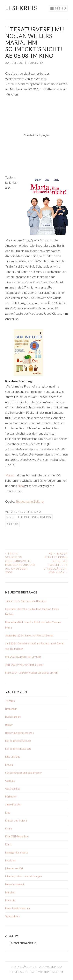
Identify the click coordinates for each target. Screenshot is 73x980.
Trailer (12, 524)
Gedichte (10, 781)
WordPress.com (51, 972)
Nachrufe (10, 900)
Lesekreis (21, 8)
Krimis (9, 828)
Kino (38, 512)
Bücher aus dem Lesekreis (20, 733)
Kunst (8, 844)
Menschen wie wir (15, 884)
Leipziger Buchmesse (17, 853)
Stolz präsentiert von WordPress (37, 967)
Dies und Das (13, 757)
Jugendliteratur (13, 804)
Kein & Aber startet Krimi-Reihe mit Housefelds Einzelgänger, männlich (56, 563)
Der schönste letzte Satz (18, 749)
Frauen (9, 765)
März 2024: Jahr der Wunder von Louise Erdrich (31, 673)
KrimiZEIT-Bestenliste (17, 836)
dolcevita (36, 63)
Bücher (9, 725)
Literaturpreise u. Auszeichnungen (24, 876)
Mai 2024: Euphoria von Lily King (23, 657)
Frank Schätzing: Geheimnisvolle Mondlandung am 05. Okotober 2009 (20, 563)
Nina (21, 486)
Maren (10, 475)
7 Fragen (10, 701)
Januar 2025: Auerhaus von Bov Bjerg (26, 601)
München (10, 892)
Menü (61, 8)
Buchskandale (13, 717)
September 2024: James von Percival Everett (29, 636)
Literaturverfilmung (35, 517)
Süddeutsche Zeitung (29, 501)
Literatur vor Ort (14, 868)
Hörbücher (11, 797)
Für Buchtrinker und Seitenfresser (23, 773)
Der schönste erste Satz (18, 741)
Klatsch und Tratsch (16, 821)
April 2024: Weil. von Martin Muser (24, 665)
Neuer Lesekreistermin (18, 908)
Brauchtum (11, 709)
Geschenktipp (13, 789)
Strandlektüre (13, 916)
